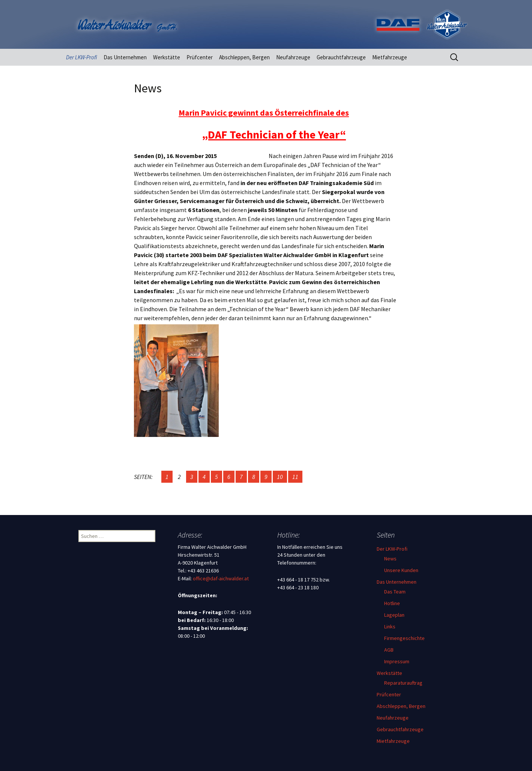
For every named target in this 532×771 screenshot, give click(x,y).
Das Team (395, 592)
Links (390, 626)
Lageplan (394, 615)
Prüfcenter (200, 57)
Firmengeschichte (404, 638)
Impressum (397, 661)
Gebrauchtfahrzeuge (341, 57)
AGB (389, 650)
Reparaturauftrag (403, 683)
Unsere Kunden (401, 570)
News (390, 559)
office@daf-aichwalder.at (221, 578)
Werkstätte (167, 57)
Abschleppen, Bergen (244, 57)
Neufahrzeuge (293, 57)
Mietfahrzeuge (390, 57)
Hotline (392, 603)
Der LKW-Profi (82, 57)
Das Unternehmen (125, 57)
